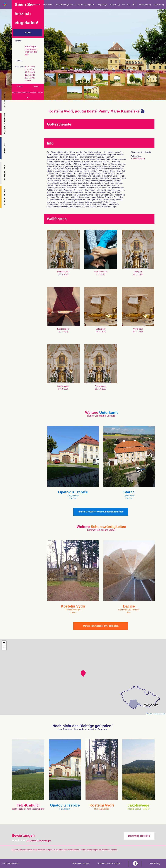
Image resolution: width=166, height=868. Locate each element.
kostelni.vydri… (32, 46)
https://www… (31, 49)
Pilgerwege (102, 4)
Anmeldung (159, 4)
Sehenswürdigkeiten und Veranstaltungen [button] (75, 4)
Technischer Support (81, 863)
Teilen (36, 87)
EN (124, 4)
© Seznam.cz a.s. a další (159, 714)
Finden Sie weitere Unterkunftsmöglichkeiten (101, 512)
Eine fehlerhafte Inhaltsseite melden (28, 93)
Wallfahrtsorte (34, 4)
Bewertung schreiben (139, 836)
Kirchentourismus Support (109, 863)
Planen (28, 33)
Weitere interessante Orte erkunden (101, 626)
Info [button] (113, 4)
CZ (119, 4)
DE (133, 4)
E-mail (20, 87)
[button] (83, 674)
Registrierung (145, 4)
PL (128, 4)
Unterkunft (48, 4)
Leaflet (149, 714)
